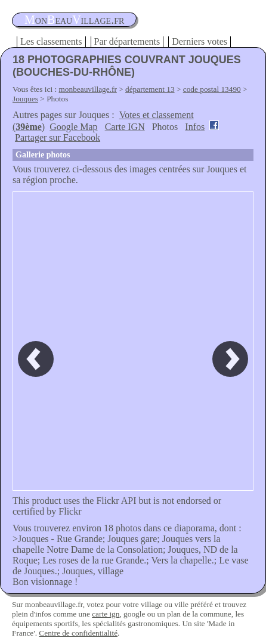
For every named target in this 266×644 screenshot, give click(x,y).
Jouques (25, 99)
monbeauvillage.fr (88, 89)
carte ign (106, 614)
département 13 (150, 89)
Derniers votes (199, 41)
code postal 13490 (212, 89)
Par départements (127, 41)
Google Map (73, 127)
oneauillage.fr (74, 20)
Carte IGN (125, 127)
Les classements (51, 41)
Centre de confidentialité (78, 633)
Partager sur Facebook (58, 137)
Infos (195, 127)
